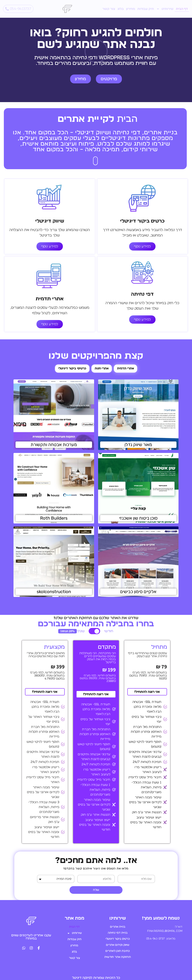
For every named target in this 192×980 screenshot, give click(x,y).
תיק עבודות (146, 9)
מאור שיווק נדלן (138, 445)
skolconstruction (54, 592)
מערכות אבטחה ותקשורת (54, 445)
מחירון (131, 9)
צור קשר (109, 9)
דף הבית (182, 9)
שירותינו (165, 9)
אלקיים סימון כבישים (138, 592)
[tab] (126, 369)
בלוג (121, 9)
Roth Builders (54, 518)
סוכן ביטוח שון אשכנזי (138, 518)
